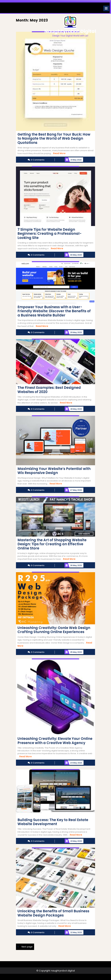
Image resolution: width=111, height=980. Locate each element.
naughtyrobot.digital (70, 31)
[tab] (106, 8)
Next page (27, 947)
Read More (59, 153)
